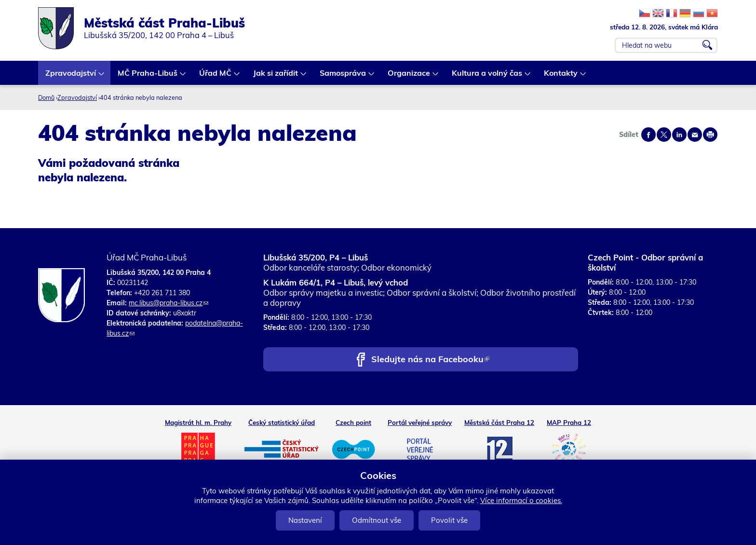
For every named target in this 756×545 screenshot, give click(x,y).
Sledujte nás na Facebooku (430, 360)
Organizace (409, 76)
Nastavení (305, 520)
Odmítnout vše (377, 520)
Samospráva (343, 76)
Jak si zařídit (276, 76)
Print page (710, 135)
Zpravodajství (71, 76)
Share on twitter (664, 135)
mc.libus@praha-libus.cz (169, 303)
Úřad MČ (216, 76)
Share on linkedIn (679, 135)
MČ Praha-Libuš (148, 76)
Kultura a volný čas (487, 76)
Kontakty (561, 76)
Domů (46, 97)
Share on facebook (648, 135)
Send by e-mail (695, 135)
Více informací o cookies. (521, 500)
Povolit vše (449, 520)
